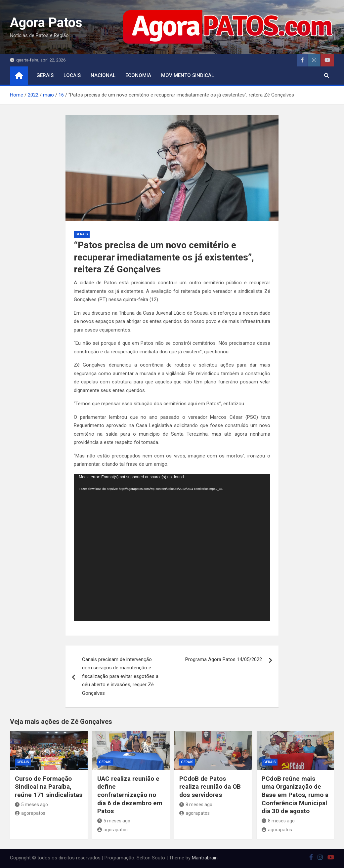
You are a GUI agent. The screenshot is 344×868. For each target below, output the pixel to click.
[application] (172, 547)
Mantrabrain (205, 858)
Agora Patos (46, 23)
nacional (103, 75)
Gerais (45, 75)
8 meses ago (196, 805)
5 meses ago (31, 805)
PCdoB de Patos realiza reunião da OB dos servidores (210, 787)
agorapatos (30, 813)
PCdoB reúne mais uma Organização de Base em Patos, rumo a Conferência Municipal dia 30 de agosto (295, 795)
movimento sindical (188, 75)
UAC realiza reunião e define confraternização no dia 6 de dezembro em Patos (130, 795)
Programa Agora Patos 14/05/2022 (224, 659)
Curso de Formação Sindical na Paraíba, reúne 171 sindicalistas (49, 787)
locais (72, 75)
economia (138, 75)
